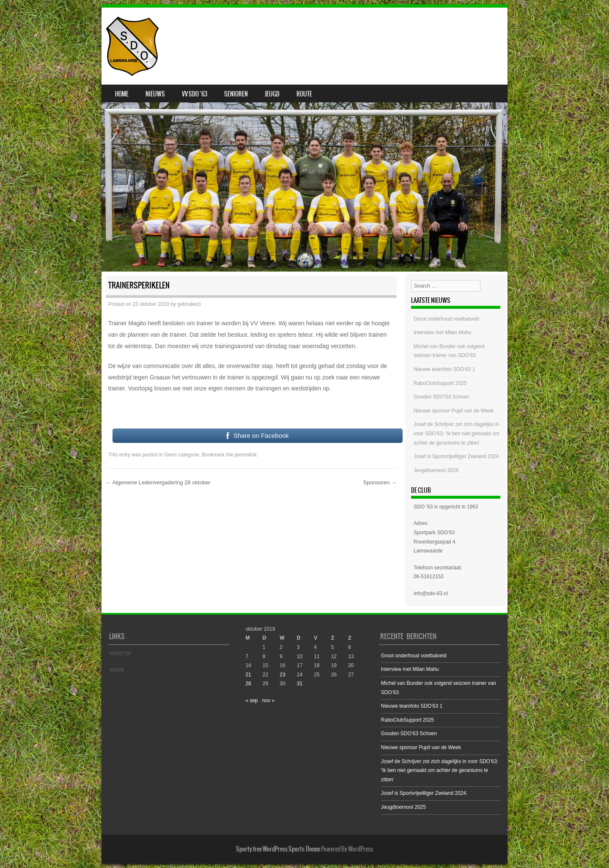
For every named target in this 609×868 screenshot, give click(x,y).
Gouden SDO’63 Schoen (442, 397)
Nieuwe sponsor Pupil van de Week (454, 411)
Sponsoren (380, 482)
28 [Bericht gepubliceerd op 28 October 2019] (248, 684)
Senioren (236, 94)
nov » (268, 700)
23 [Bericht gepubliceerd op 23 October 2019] (282, 675)
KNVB (117, 670)
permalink (246, 455)
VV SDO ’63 (195, 94)
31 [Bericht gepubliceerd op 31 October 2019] (300, 684)
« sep (251, 700)
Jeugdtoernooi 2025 (436, 470)
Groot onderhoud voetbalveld (446, 319)
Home (122, 94)
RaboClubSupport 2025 (440, 383)
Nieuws (155, 94)
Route (304, 94)
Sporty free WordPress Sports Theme (278, 849)
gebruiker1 (189, 304)
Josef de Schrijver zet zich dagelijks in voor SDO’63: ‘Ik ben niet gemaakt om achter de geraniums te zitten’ (457, 433)
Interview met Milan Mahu (443, 332)
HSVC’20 (120, 654)
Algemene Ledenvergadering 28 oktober (158, 482)
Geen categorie (182, 455)
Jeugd (272, 94)
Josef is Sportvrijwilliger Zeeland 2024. (457, 456)
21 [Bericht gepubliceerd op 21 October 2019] (248, 675)
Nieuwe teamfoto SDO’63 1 (444, 369)
